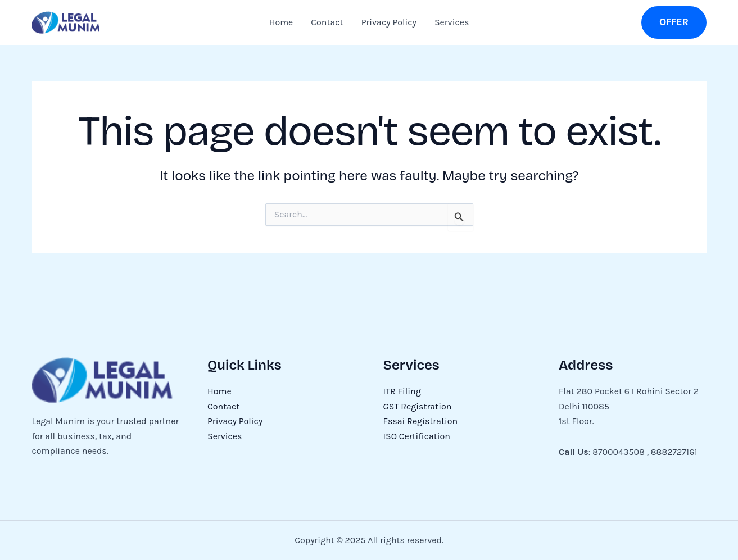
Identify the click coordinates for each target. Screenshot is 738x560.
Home (281, 22)
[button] (674, 22)
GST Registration (418, 406)
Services (452, 22)
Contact (327, 22)
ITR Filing (402, 391)
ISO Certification (417, 436)
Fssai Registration (421, 421)
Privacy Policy (389, 22)
